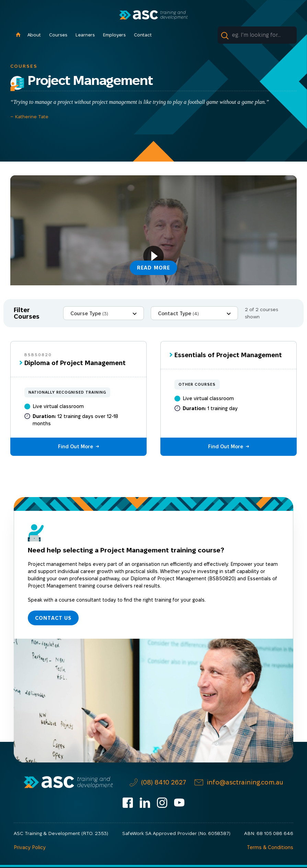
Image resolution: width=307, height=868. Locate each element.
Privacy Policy (29, 848)
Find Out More (76, 447)
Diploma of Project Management (75, 363)
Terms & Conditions (271, 848)
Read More (154, 267)
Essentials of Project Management (228, 355)
